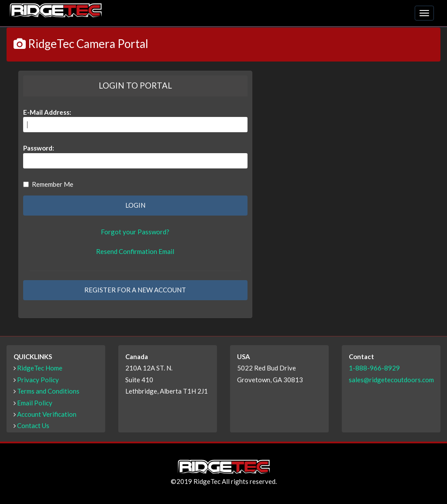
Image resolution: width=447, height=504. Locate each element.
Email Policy (35, 403)
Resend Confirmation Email (135, 251)
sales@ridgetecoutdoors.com (391, 380)
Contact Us (33, 425)
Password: (39, 148)
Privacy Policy (38, 380)
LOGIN (135, 205)
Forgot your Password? (135, 232)
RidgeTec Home (40, 368)
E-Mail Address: (47, 112)
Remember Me (48, 184)
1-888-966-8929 (374, 368)
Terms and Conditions (48, 391)
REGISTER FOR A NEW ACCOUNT (135, 290)
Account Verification (47, 414)
